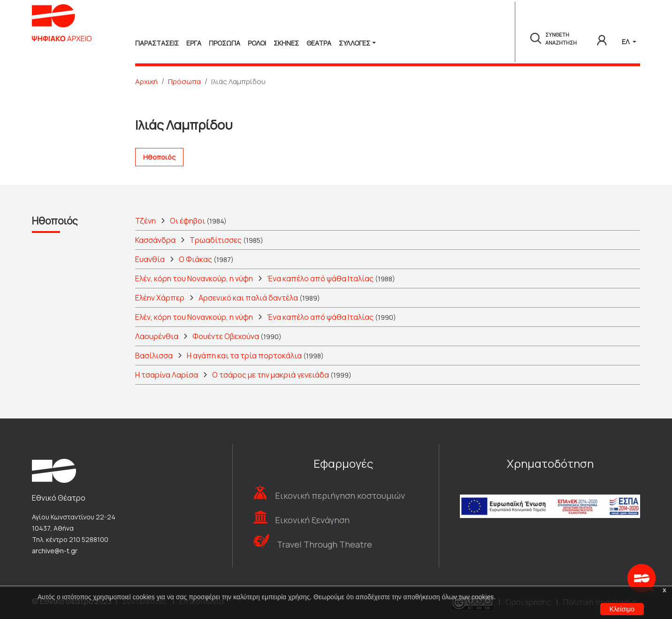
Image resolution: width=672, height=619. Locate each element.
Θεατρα (319, 43)
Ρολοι (257, 43)
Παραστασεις (157, 43)
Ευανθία (150, 259)
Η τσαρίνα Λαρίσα (167, 375)
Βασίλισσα (154, 356)
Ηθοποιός (159, 157)
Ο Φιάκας (195, 259)
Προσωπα (225, 43)
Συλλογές (355, 43)
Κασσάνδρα (155, 240)
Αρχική (146, 81)
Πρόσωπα (184, 81)
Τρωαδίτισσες (216, 240)
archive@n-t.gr (55, 551)
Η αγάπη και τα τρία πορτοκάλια (244, 356)
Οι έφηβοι (187, 221)
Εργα (194, 43)
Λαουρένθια (157, 336)
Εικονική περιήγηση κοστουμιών (340, 495)
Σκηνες (286, 43)
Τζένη (145, 221)
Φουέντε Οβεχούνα (226, 336)
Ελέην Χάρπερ (160, 298)
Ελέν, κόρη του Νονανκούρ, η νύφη (194, 279)
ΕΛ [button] (626, 42)
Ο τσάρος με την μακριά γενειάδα (271, 375)
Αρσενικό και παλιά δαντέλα (248, 298)
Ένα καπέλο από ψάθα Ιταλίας (320, 279)
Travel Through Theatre (325, 544)
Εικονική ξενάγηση (312, 520)
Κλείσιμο (622, 609)
